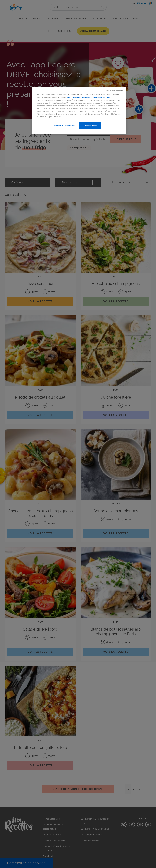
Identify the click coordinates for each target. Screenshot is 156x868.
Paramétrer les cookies (65, 126)
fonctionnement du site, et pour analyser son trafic (89, 97)
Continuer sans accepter (113, 91)
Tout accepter (90, 126)
